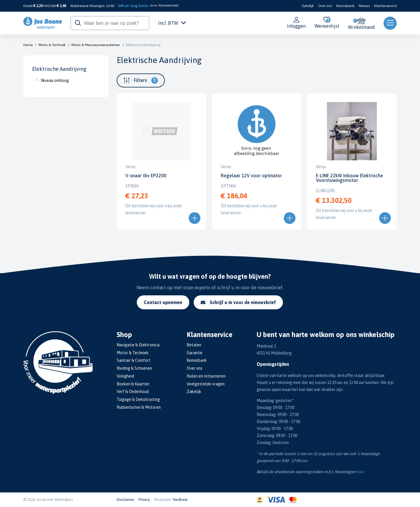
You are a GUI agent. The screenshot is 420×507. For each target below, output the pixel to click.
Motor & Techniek (52, 45)
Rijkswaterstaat (168, 5)
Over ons (325, 6)
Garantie (195, 353)
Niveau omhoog (55, 80)
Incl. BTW (172, 23)
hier (360, 472)
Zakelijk (308, 6)
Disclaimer (125, 500)
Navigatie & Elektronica (138, 345)
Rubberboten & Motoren (139, 407)
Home (28, 45)
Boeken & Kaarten (133, 384)
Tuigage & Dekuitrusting (138, 399)
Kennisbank (345, 6)
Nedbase (180, 500)
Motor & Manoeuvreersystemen (96, 45)
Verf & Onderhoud (133, 392)
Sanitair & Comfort (134, 360)
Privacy (144, 500)
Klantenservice (385, 6)
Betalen (194, 345)
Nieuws (364, 6)
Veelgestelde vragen (206, 384)
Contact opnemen (163, 302)
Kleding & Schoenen (134, 368)
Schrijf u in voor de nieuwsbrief (238, 302)
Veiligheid (125, 376)
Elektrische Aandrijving (143, 45)
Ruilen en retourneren (206, 376)
